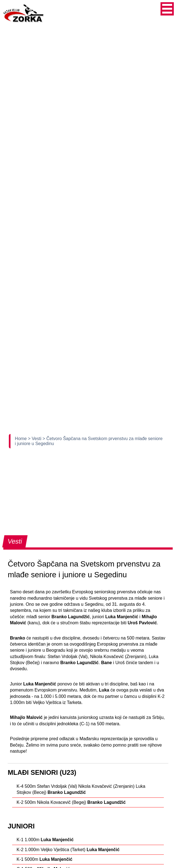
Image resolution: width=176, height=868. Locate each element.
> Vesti (35, 439)
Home (21, 439)
